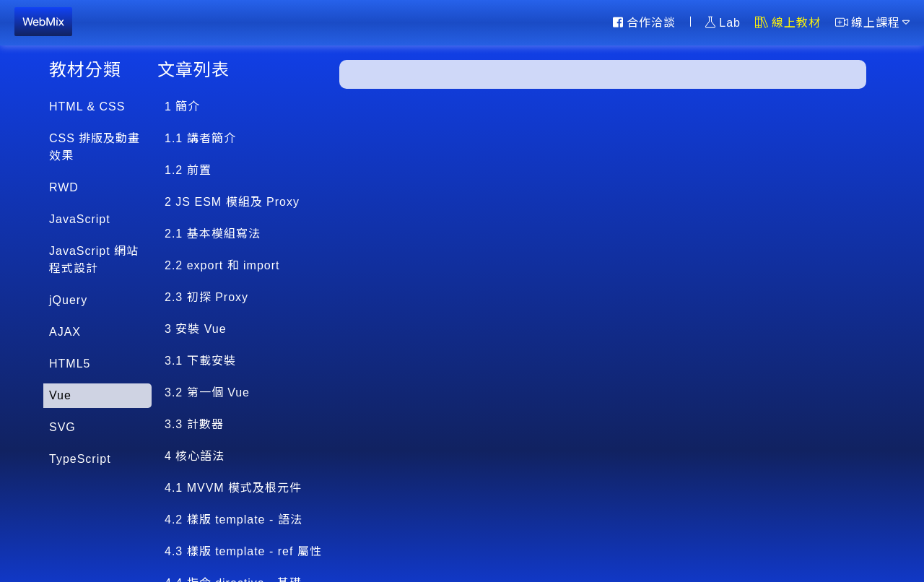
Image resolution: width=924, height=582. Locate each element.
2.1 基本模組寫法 (213, 234)
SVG (62, 427)
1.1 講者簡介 (200, 138)
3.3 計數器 (194, 424)
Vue (60, 395)
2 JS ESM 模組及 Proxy (232, 202)
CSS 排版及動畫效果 (95, 147)
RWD (64, 187)
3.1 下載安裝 (200, 361)
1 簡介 (182, 107)
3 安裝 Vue (196, 329)
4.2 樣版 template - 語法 (234, 520)
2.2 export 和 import (222, 265)
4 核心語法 (195, 456)
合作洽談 (644, 22)
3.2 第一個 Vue (207, 392)
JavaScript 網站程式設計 (94, 260)
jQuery (68, 300)
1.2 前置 (188, 170)
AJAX (65, 332)
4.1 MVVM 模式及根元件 (233, 488)
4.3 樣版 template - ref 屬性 (243, 551)
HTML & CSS (87, 107)
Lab (723, 22)
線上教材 (788, 22)
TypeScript (80, 459)
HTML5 (70, 364)
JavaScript (80, 219)
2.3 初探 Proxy (206, 297)
